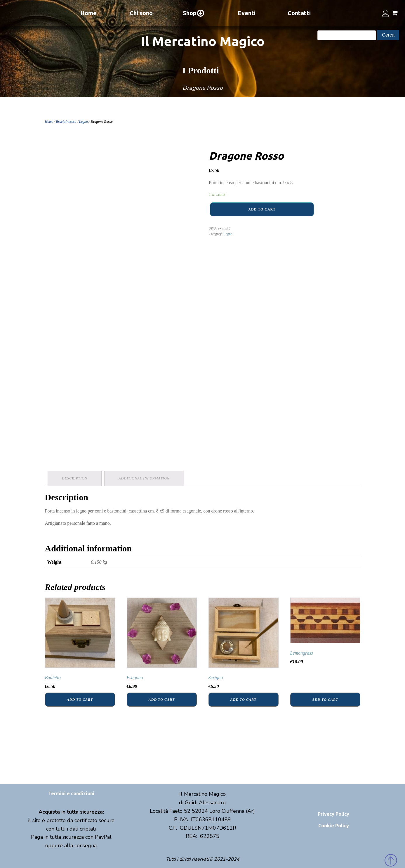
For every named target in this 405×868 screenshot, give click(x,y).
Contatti (299, 13)
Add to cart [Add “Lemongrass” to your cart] (325, 699)
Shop (194, 13)
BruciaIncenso (66, 122)
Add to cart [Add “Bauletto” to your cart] (80, 699)
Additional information (145, 478)
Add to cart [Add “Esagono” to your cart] (162, 699)
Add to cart (262, 209)
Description (75, 478)
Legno (84, 122)
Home (88, 13)
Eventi (247, 13)
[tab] (75, 478)
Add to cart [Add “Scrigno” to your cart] (243, 699)
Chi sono (141, 13)
